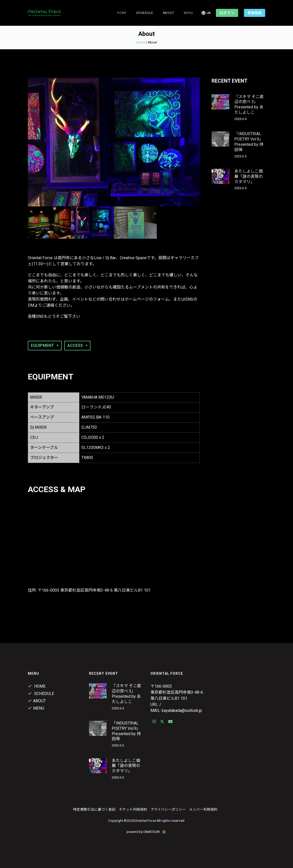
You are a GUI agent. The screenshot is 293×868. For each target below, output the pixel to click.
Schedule (41, 694)
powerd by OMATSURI (147, 832)
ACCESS (75, 345)
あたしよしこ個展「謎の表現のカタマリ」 (249, 176)
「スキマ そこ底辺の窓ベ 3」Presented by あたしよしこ (249, 104)
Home (122, 13)
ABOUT (37, 701)
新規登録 (255, 13)
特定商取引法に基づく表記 (94, 809)
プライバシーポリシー (168, 809)
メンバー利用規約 (203, 809)
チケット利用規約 (133, 809)
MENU (188, 13)
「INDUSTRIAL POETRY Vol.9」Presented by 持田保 (249, 142)
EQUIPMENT (42, 345)
